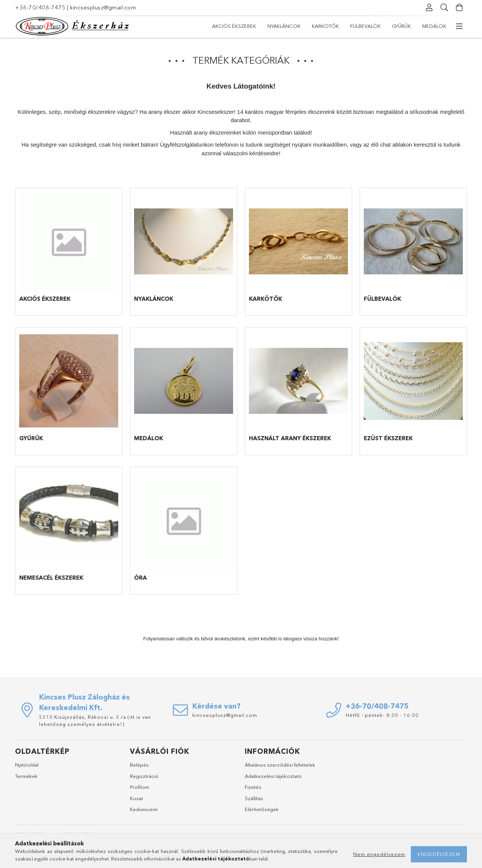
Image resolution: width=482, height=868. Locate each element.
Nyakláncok (284, 26)
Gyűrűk (401, 26)
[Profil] (429, 8)
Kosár (137, 798)
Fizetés (253, 787)
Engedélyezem (439, 854)
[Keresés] (444, 8)
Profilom (140, 787)
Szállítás (254, 798)
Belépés (139, 765)
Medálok (434, 26)
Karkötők (325, 26)
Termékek (26, 776)
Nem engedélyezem (379, 854)
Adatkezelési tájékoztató (273, 776)
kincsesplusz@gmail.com (103, 7)
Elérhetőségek (262, 809)
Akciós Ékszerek (234, 26)
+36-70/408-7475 (40, 7)
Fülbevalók (365, 26)
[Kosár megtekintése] (459, 8)
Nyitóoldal (27, 765)
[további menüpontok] (459, 26)
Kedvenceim (144, 809)
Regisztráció (144, 776)
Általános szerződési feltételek (280, 765)
